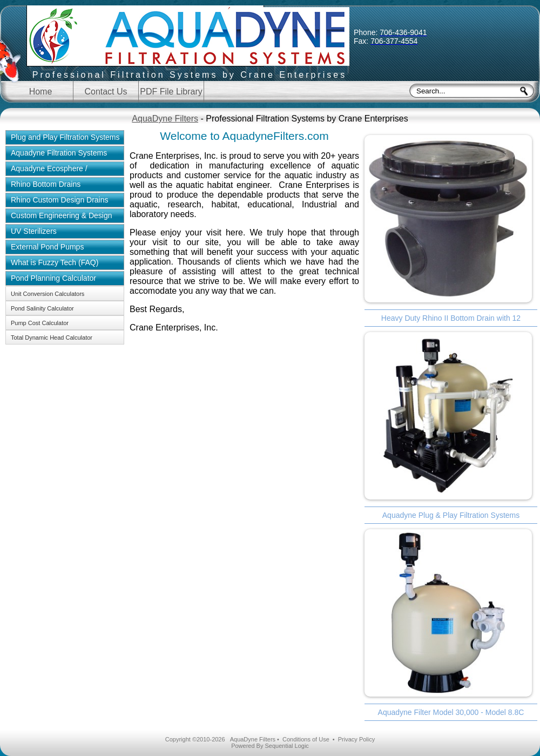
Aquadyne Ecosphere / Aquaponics (46, 170)
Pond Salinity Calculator (42, 308)
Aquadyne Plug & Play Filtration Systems (451, 515)
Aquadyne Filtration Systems (59, 153)
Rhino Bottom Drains (46, 184)
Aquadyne (190, 44)
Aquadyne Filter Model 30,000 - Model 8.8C (451, 712)
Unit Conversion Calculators (48, 294)
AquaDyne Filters (165, 119)
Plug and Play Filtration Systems (65, 137)
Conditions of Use (306, 739)
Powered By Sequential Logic (270, 746)
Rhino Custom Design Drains (60, 200)
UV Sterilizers (34, 231)
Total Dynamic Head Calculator (52, 337)
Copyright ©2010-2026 (195, 739)
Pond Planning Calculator (53, 278)
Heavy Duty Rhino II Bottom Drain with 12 (451, 318)
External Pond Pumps (47, 247)
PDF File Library (171, 92)
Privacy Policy (356, 739)
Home (41, 92)
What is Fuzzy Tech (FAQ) (55, 262)
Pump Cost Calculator (40, 323)
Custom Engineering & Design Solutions (59, 217)
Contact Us (106, 92)
